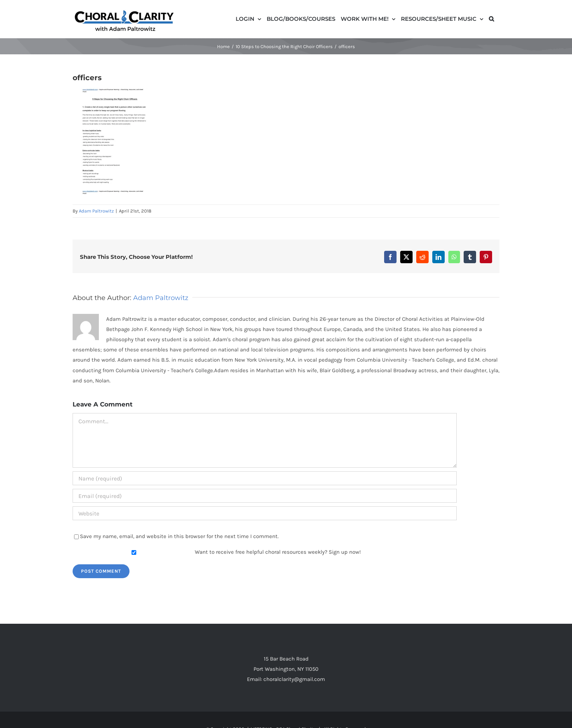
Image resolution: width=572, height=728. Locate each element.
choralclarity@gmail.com (294, 679)
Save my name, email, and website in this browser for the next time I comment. (179, 536)
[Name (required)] (265, 478)
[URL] (265, 513)
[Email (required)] (265, 496)
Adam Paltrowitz (96, 211)
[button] (491, 18)
